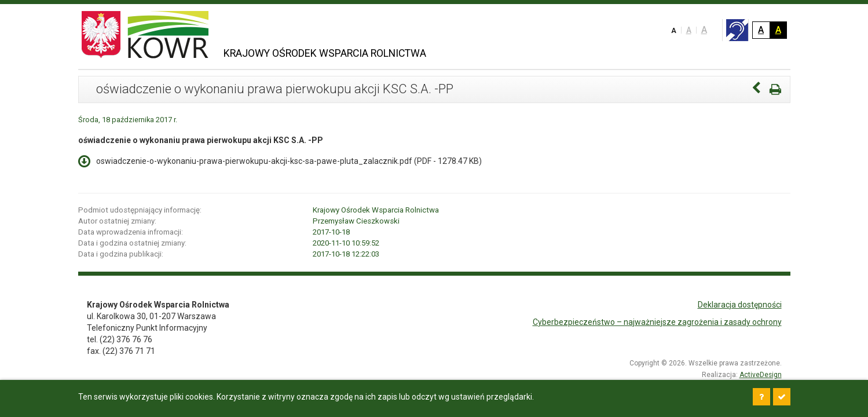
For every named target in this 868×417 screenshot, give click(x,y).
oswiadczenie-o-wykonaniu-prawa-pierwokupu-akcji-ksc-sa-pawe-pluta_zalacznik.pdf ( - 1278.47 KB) (280, 160)
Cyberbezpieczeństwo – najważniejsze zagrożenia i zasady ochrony (657, 322)
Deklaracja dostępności (740, 305)
